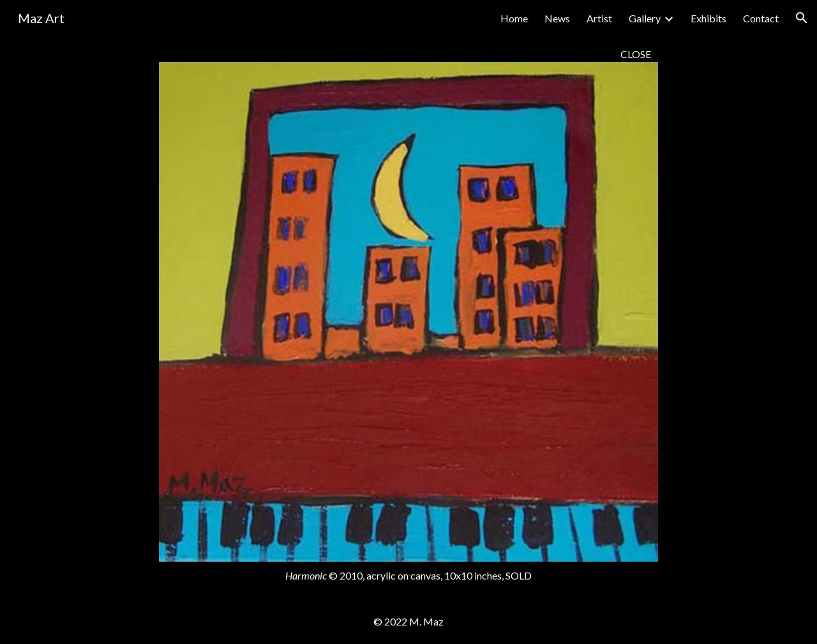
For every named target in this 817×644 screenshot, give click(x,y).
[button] (802, 18)
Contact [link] (761, 18)
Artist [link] (599, 18)
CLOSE (636, 54)
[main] (409, 54)
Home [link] (514, 18)
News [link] (557, 18)
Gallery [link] (645, 18)
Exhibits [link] (708, 18)
